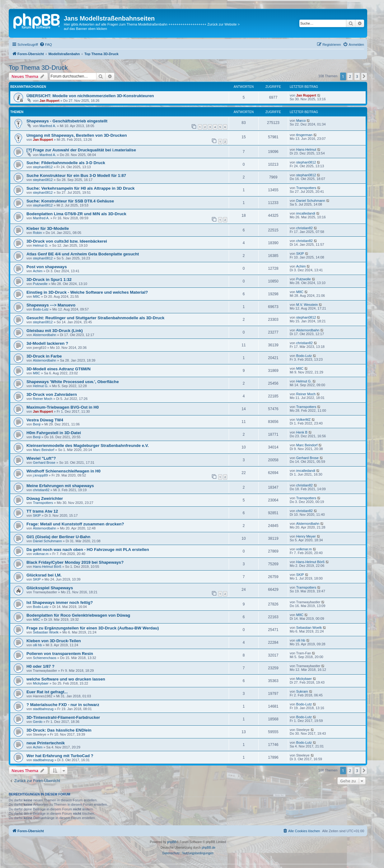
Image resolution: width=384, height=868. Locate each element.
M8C (37, 296)
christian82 (304, 228)
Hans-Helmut (306, 149)
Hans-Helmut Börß (47, 567)
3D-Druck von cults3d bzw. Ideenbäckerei (67, 241)
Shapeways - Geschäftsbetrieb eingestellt (67, 121)
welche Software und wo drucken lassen (66, 679)
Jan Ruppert (49, 101)
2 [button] (350, 76)
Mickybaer (41, 683)
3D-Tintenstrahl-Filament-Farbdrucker (63, 717)
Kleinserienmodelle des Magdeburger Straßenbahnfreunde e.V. (88, 446)
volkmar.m (41, 554)
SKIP (300, 254)
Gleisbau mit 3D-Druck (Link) (55, 331)
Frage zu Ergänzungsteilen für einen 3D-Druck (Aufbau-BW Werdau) (93, 628)
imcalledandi (306, 213)
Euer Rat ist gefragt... (47, 692)
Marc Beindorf (44, 450)
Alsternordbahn (45, 335)
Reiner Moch (43, 399)
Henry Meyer (306, 536)
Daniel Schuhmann (311, 201)
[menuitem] (46, 45)
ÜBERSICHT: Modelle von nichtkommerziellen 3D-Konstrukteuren (90, 96)
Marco (301, 121)
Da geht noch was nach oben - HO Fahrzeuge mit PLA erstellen (88, 550)
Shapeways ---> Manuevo (51, 305)
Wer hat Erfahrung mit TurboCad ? (60, 756)
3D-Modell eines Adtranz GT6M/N (59, 369)
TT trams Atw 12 (42, 511)
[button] (364, 76)
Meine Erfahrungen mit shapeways (60, 486)
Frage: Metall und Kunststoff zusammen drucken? (75, 524)
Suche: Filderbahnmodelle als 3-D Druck (66, 163)
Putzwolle (40, 284)
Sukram (302, 691)
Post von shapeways (47, 267)
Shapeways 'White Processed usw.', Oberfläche (73, 382)
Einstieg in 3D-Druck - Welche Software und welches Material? (87, 292)
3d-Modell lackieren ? (47, 343)
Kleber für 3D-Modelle (48, 228)
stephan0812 (43, 167)
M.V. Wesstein (307, 305)
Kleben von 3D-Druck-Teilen (54, 641)
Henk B (302, 432)
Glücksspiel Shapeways (50, 588)
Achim (38, 271)
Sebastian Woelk (46, 632)
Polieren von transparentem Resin (60, 654)
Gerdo (38, 722)
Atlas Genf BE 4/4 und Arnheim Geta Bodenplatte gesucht (83, 254)
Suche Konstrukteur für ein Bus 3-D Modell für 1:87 (76, 175)
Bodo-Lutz (41, 309)
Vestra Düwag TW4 (45, 420)
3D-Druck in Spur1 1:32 (49, 280)
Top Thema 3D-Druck (38, 68)
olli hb (37, 645)
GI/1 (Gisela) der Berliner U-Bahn (58, 537)
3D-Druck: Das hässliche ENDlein (59, 730)
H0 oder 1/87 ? (40, 666)
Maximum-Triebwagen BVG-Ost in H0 (63, 407)
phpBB (172, 842)
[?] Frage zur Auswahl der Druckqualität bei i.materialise (81, 150)
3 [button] (357, 76)
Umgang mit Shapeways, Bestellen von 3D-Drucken (77, 135)
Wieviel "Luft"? (41, 458)
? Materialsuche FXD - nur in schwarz (63, 705)
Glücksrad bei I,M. (44, 575)
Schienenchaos (45, 658)
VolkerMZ (303, 420)
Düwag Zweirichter (45, 498)
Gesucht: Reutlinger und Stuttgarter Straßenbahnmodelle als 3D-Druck (95, 318)
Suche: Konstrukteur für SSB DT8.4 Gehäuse (70, 201)
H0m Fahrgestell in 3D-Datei (54, 433)
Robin (37, 233)
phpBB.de (208, 848)
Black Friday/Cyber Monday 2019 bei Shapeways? (75, 562)
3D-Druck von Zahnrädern (52, 394)
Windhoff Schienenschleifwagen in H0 (63, 471)
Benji (37, 424)
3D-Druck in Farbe (44, 356)
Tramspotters (306, 188)
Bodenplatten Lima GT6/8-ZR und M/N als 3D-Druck (76, 214)
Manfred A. (48, 126)
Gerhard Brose (44, 462)
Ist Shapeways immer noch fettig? (60, 602)
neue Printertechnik (46, 743)
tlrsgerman (304, 135)
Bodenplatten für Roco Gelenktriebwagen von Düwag (78, 615)
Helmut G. (41, 245)
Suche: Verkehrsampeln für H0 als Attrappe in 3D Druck (81, 188)
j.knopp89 (40, 475)
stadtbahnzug (43, 709)
